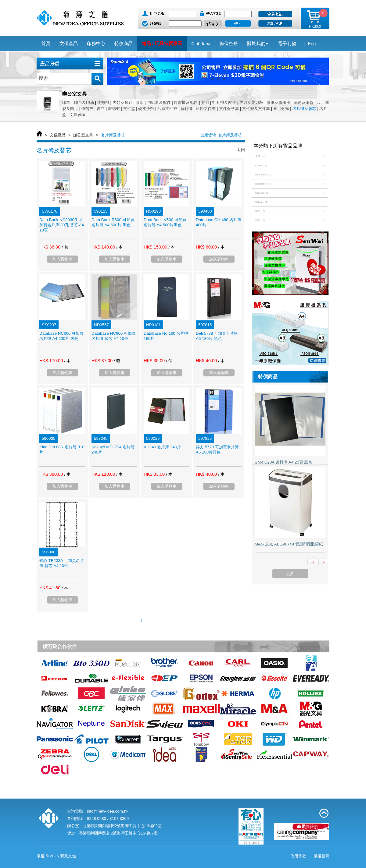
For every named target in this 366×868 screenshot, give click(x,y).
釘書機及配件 (186, 102)
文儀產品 (58, 135)
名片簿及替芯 (304, 109)
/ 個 (169, 361)
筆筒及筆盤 (304, 102)
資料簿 (187, 109)
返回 (241, 150)
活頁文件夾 (167, 109)
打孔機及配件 (224, 102)
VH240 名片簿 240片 (162, 447)
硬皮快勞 (146, 109)
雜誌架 (114, 109)
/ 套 (117, 361)
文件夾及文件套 (256, 109)
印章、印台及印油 (78, 102)
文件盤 (129, 109)
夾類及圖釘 (122, 102)
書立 (101, 109)
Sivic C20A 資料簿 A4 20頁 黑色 (283, 462)
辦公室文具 (83, 135)
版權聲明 (321, 856)
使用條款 (298, 856)
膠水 (140, 102)
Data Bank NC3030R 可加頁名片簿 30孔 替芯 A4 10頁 (62, 225)
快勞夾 (87, 109)
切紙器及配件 (159, 102)
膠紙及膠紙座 (278, 102)
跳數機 (103, 102)
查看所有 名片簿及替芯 (221, 135)
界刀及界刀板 (251, 102)
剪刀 (205, 102)
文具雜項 (77, 115)
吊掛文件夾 (206, 109)
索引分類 (281, 109)
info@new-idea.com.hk (108, 811)
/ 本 (119, 247)
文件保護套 (229, 109)
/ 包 (65, 247)
